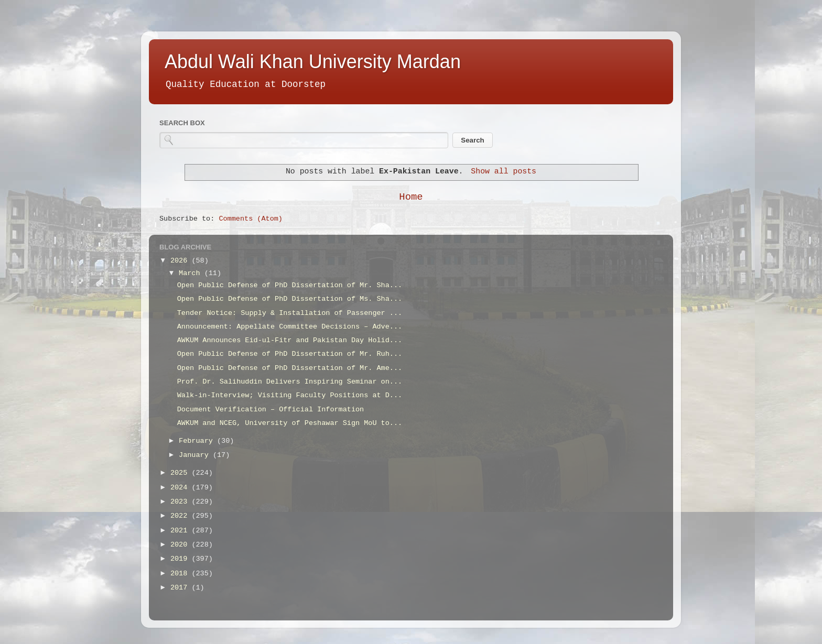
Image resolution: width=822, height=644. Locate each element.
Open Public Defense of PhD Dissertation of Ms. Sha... (290, 299)
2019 (181, 559)
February (198, 441)
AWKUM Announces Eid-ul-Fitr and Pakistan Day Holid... (290, 340)
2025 (181, 473)
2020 (181, 545)
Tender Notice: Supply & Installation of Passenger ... (290, 313)
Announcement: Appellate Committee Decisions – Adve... (290, 327)
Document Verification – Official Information (271, 410)
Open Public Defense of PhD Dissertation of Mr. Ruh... (290, 354)
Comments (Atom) (251, 219)
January (196, 455)
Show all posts (504, 171)
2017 (181, 588)
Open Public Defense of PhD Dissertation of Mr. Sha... (290, 285)
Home (411, 197)
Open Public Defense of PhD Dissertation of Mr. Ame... (290, 368)
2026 (181, 261)
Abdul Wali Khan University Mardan (313, 62)
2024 (181, 488)
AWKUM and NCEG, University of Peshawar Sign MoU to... (290, 423)
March (192, 273)
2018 (181, 574)
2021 (181, 531)
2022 (181, 516)
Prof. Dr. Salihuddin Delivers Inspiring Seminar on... (290, 382)
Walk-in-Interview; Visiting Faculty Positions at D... (290, 395)
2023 (181, 502)
